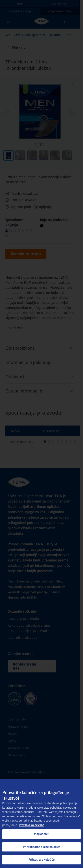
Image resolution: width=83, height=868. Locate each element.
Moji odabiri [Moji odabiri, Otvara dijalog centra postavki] (42, 834)
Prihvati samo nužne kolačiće (41, 847)
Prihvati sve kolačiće (41, 860)
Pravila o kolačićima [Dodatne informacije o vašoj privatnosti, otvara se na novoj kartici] (32, 825)
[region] (41, 824)
